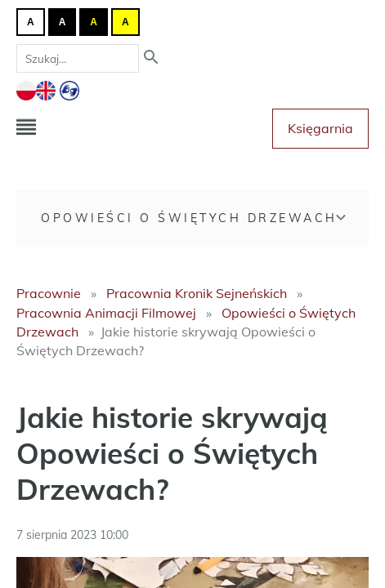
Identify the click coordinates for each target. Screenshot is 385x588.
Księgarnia (320, 128)
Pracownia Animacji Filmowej (106, 313)
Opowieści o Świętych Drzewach (189, 218)
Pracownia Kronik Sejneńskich (197, 293)
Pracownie (49, 293)
